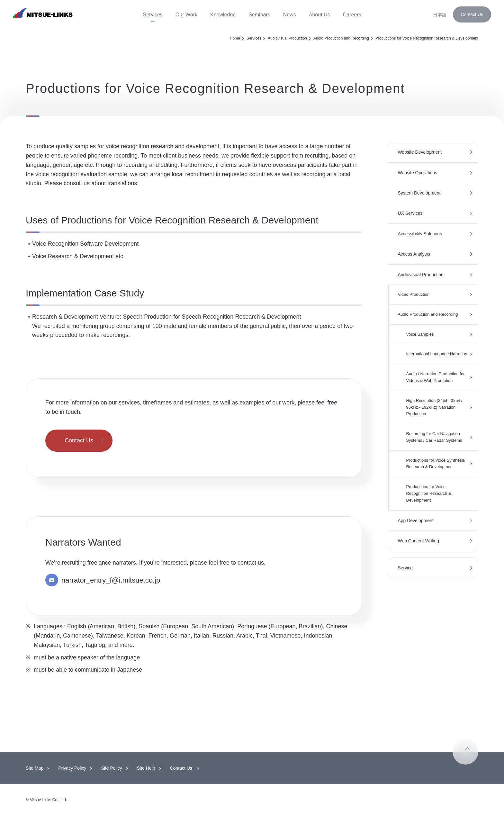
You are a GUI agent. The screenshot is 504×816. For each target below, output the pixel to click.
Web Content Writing (418, 541)
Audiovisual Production (287, 38)
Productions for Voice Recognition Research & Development (428, 493)
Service (405, 568)
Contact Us (472, 14)
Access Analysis (414, 254)
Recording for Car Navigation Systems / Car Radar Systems (434, 437)
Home (235, 38)
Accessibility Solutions (420, 234)
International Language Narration (437, 354)
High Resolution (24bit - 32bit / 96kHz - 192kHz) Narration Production (434, 407)
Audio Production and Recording (341, 38)
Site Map (35, 768)
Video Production (414, 294)
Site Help (146, 768)
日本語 (440, 15)
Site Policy (111, 768)
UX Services (410, 213)
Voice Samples (420, 334)
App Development (415, 521)
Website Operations (417, 173)
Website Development (420, 152)
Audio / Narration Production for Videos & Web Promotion (435, 377)
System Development (419, 193)
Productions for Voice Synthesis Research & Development (435, 464)
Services (254, 38)
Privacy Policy (72, 768)
